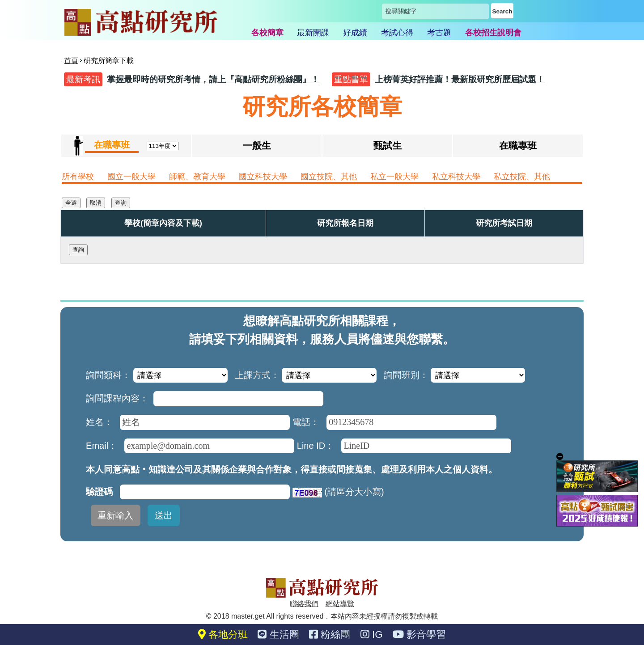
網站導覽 (340, 604)
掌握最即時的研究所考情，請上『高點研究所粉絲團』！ (213, 79)
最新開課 (313, 33)
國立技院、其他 (329, 177)
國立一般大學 (131, 177)
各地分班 (223, 634)
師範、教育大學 (197, 177)
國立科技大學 (263, 177)
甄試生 (388, 145)
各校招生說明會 (493, 33)
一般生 (257, 145)
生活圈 (278, 634)
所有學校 (78, 177)
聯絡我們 (304, 604)
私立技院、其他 (522, 177)
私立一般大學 (394, 177)
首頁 (71, 61)
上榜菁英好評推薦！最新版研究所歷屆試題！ (460, 79)
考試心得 (397, 33)
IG (372, 634)
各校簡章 (267, 33)
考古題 (439, 33)
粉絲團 (330, 634)
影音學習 (419, 634)
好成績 (355, 33)
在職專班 (518, 145)
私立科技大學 (456, 177)
